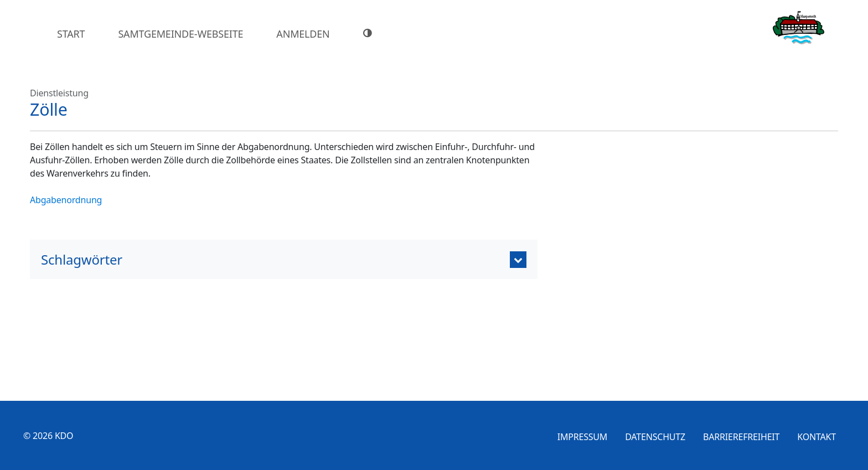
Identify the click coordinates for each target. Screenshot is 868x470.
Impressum (583, 437)
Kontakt (817, 437)
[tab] (284, 259)
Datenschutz (655, 437)
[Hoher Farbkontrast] (369, 33)
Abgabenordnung (66, 200)
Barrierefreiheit (741, 437)
